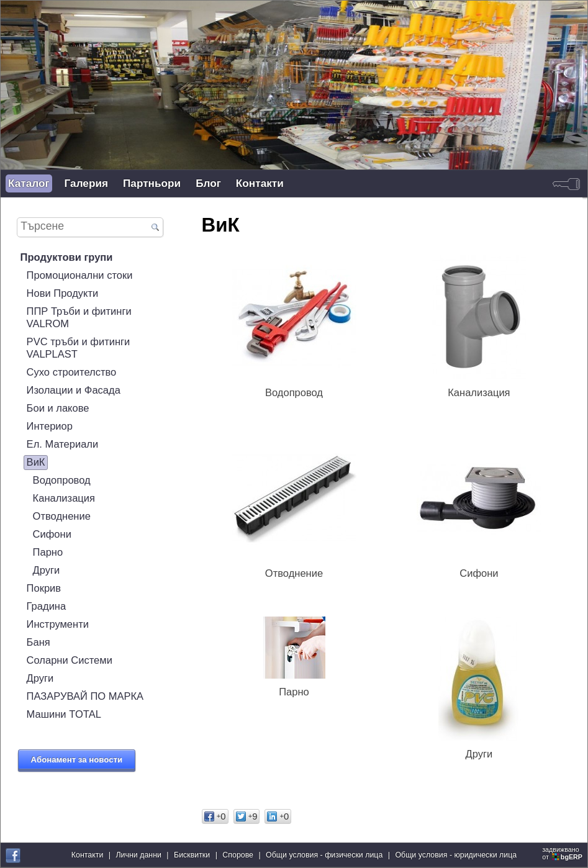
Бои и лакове (58, 408)
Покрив (44, 588)
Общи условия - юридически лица (456, 855)
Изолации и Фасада (74, 390)
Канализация (64, 498)
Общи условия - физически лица (324, 855)
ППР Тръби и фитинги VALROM (79, 318)
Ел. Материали (63, 444)
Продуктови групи (67, 257)
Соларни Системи (70, 660)
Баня (38, 642)
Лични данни (138, 855)
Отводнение (62, 516)
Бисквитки (192, 855)
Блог (208, 183)
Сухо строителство (72, 372)
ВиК (36, 462)
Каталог (29, 183)
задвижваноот (563, 853)
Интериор (50, 426)
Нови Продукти (63, 293)
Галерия (86, 183)
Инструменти (58, 624)
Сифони (52, 534)
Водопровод (62, 480)
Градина (47, 606)
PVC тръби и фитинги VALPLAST (79, 348)
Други (47, 570)
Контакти (260, 183)
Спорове (238, 855)
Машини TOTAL (64, 714)
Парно (48, 552)
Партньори (152, 183)
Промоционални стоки (80, 275)
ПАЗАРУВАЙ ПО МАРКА (85, 696)
